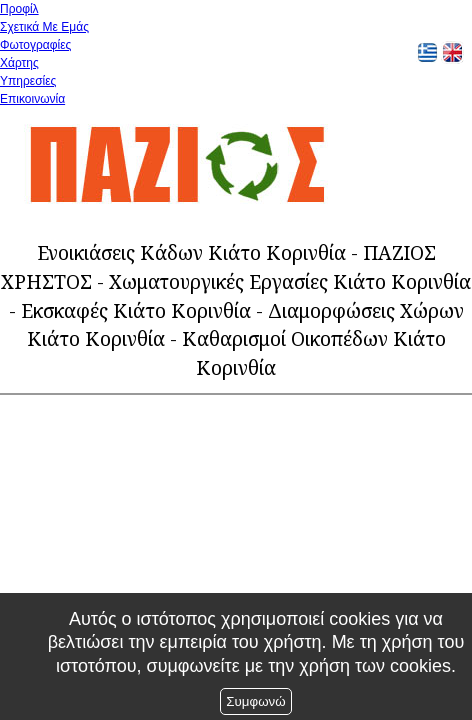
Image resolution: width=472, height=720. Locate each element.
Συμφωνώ (255, 701)
